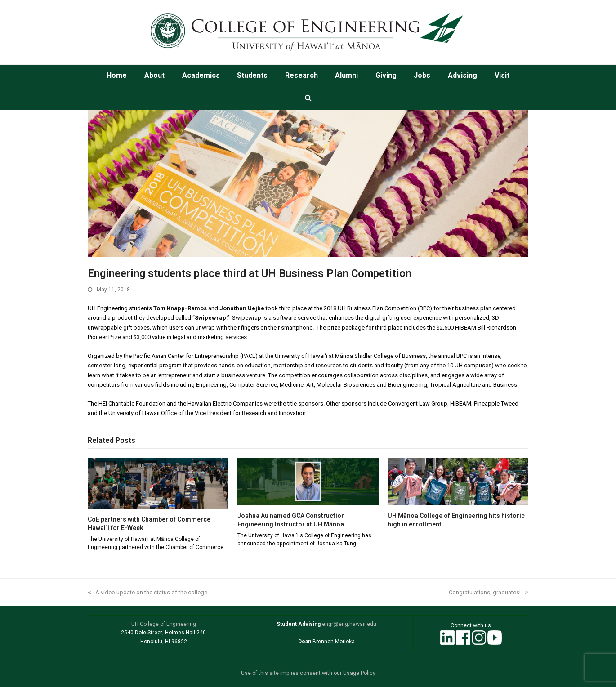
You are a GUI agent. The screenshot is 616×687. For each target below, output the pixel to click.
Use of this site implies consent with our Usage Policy (308, 673)
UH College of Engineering (164, 624)
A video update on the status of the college (147, 592)
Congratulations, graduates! (489, 592)
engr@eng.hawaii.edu (348, 624)
